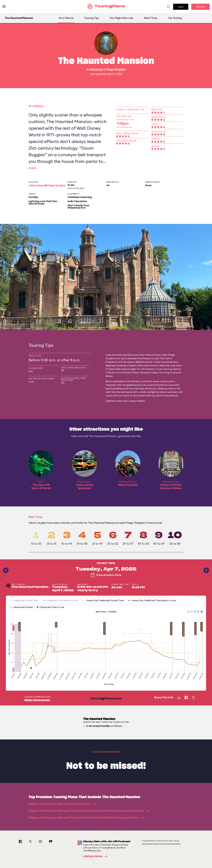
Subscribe (200, 7)
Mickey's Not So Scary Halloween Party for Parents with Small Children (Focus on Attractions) (89, 811)
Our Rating (175, 18)
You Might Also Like (121, 18)
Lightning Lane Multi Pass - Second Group (44, 202)
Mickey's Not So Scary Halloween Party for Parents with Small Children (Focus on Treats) (86, 818)
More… (33, 168)
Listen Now (96, 857)
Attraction (97, 69)
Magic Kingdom (116, 69)
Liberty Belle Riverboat (140, 362)
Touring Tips (91, 18)
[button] (188, 611)
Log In (181, 7)
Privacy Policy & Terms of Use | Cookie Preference (161, 844)
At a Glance (66, 18)
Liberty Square (37, 185)
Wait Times (151, 18)
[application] (106, 648)
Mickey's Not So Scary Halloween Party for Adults (62, 804)
